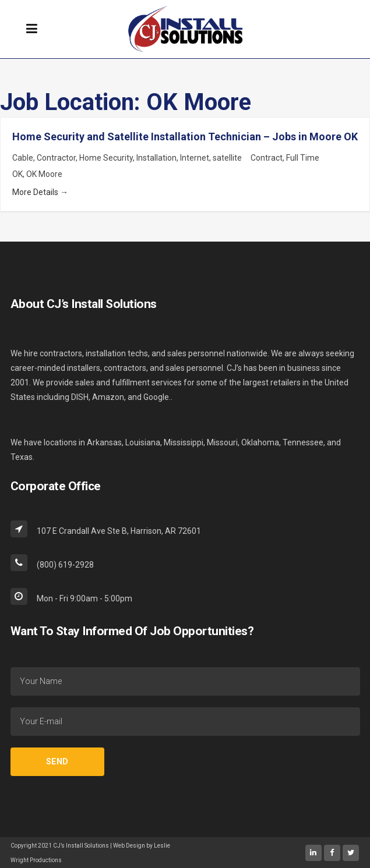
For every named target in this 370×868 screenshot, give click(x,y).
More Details (40, 192)
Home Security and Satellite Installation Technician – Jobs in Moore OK (185, 137)
